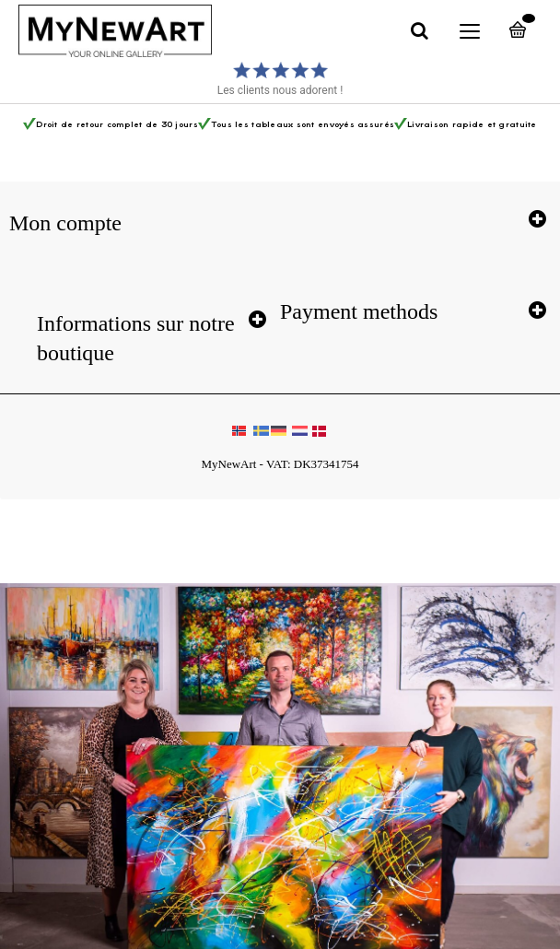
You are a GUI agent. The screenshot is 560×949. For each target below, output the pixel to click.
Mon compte (65, 223)
